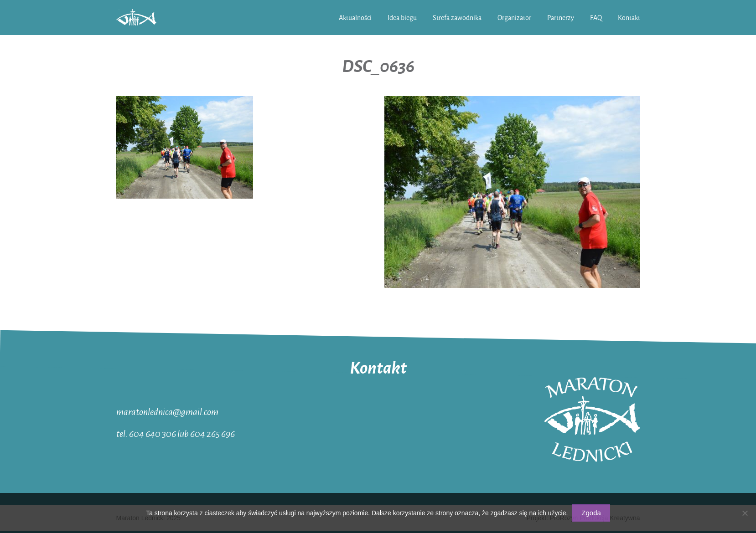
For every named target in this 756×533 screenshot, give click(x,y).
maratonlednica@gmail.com (167, 411)
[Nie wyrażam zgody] (745, 513)
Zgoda (591, 513)
